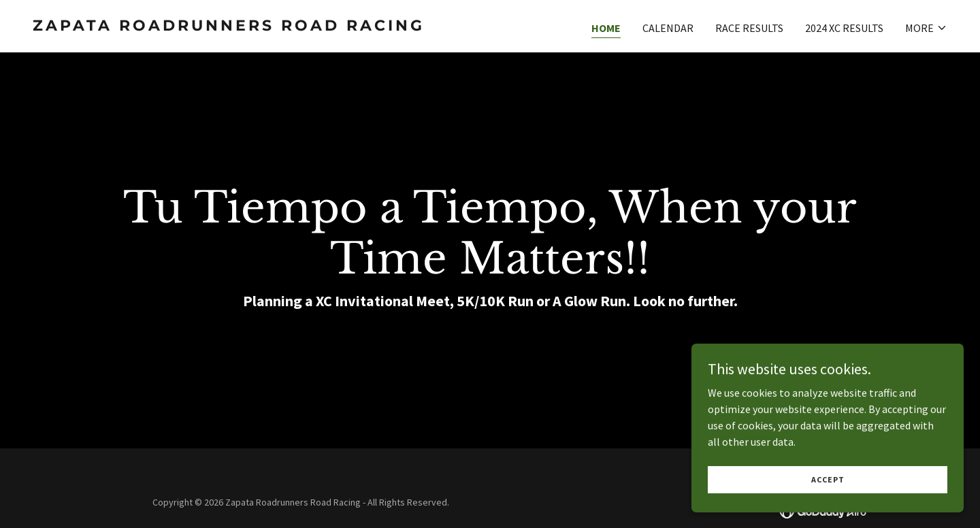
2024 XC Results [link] (844, 28)
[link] (256, 27)
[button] (926, 28)
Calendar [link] (668, 28)
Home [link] (606, 28)
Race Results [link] (749, 28)
